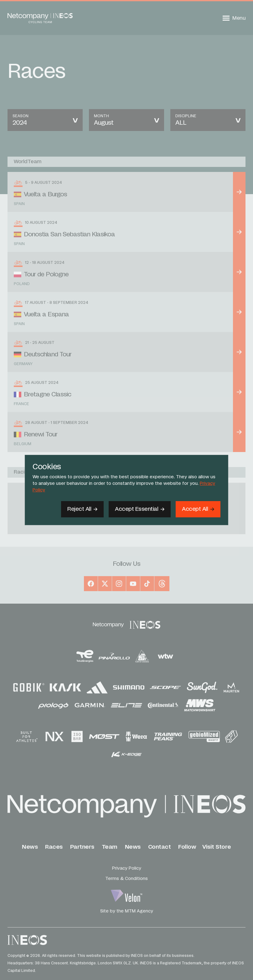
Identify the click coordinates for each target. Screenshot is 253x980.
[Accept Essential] (140, 509)
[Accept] (198, 509)
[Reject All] (82, 509)
